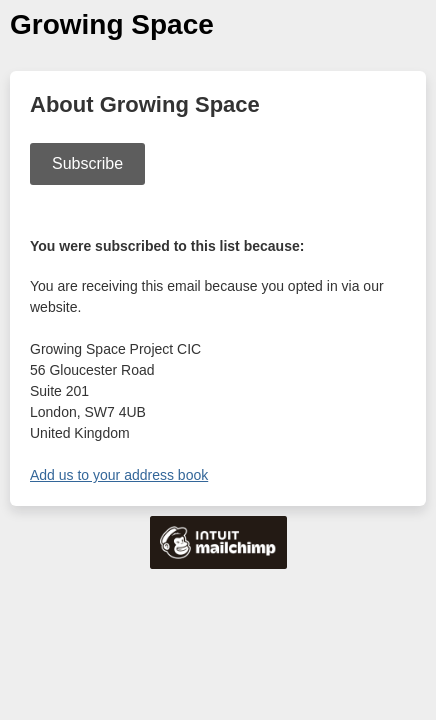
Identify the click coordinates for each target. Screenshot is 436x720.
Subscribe (87, 163)
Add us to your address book (119, 475)
